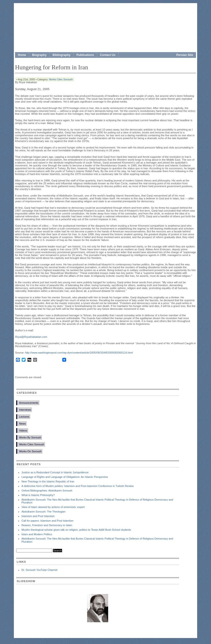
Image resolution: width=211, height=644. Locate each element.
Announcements (29, 403)
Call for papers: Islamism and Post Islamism (47, 521)
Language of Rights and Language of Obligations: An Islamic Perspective (65, 477)
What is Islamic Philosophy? (38, 495)
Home (22, 55)
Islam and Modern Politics (37, 534)
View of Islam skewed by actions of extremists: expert (53, 507)
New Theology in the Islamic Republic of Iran (48, 481)
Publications (85, 55)
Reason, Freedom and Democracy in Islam (47, 525)
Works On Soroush (30, 451)
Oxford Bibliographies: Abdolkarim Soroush (47, 491)
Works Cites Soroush (61, 79)
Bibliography (61, 55)
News (22, 424)
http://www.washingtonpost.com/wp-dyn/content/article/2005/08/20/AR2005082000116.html (79, 353)
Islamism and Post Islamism (38, 516)
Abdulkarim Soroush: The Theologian (43, 512)
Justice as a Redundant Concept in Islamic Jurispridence (55, 472)
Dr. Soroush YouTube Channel (40, 570)
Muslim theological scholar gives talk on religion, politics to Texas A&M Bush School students (76, 530)
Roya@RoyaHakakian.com (31, 337)
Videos (23, 431)
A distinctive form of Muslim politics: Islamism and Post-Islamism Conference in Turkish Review (78, 486)
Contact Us (108, 55)
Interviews (25, 410)
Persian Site (185, 55)
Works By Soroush (30, 437)
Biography (39, 55)
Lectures (24, 417)
